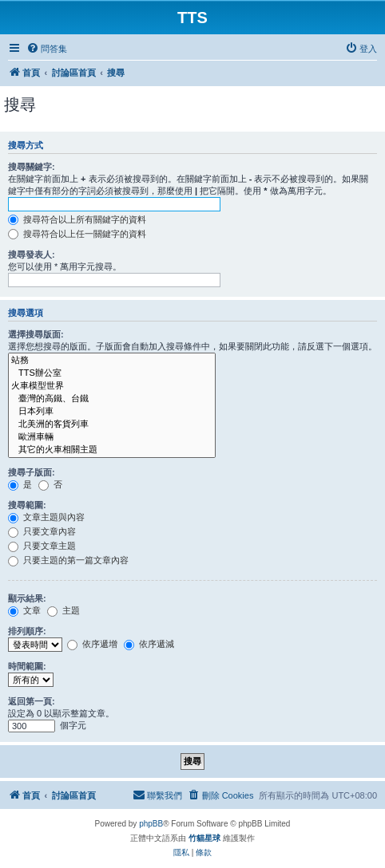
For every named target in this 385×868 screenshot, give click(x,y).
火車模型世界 (112, 386)
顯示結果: (27, 598)
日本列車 (112, 412)
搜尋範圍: (27, 505)
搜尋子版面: (32, 472)
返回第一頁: (32, 701)
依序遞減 (149, 644)
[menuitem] (47, 49)
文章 (24, 610)
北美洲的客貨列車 (112, 424)
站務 (112, 361)
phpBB (151, 824)
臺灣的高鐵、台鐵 (112, 399)
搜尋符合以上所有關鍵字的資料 (77, 219)
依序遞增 (92, 644)
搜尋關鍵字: (32, 167)
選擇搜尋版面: (36, 334)
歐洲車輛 (112, 437)
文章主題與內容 (46, 517)
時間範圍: (27, 666)
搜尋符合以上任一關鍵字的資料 (77, 234)
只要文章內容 (42, 531)
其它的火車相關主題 (112, 450)
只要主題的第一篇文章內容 (68, 560)
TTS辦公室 (112, 373)
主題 (64, 610)
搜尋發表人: (32, 254)
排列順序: (27, 631)
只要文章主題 (42, 546)
